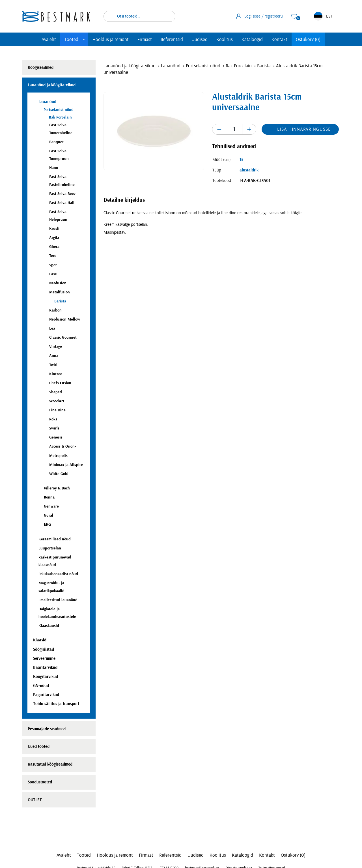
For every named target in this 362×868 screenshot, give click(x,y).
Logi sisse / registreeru (260, 16)
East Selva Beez (62, 194)
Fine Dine (57, 410)
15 (241, 160)
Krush (54, 228)
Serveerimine (44, 658)
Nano (54, 168)
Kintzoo (56, 374)
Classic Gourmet (63, 337)
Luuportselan (50, 548)
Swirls (54, 428)
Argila (54, 238)
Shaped (56, 392)
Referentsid (172, 39)
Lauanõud (171, 66)
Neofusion (58, 283)
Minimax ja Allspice (66, 465)
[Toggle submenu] (84, 39)
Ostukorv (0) (308, 39)
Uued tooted (39, 746)
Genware (51, 506)
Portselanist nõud (203, 66)
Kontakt (279, 39)
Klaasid (40, 640)
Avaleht (49, 39)
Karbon (55, 310)
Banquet (56, 142)
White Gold (59, 474)
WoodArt (57, 401)
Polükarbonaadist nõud (58, 574)
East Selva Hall (62, 203)
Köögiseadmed (41, 67)
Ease (53, 274)
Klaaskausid (49, 626)
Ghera (54, 247)
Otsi (167, 16)
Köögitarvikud (46, 677)
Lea (52, 328)
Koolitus (225, 39)
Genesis (56, 437)
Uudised (200, 39)
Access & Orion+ (63, 446)
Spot (53, 265)
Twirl (53, 365)
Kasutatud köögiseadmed (50, 764)
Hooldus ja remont (111, 39)
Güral (49, 515)
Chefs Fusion (60, 383)
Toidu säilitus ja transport (56, 704)
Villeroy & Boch (57, 488)
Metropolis (58, 456)
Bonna (49, 497)
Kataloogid (252, 39)
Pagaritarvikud (46, 695)
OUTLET (35, 800)
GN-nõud (41, 686)
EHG (47, 524)
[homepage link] (56, 16)
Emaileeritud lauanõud (58, 600)
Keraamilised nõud (55, 539)
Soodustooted (40, 782)
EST (323, 16)
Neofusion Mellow (65, 319)
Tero (53, 256)
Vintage (56, 346)
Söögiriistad (44, 649)
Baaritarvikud (45, 668)
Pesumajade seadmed (47, 729)
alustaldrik (249, 170)
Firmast (145, 39)
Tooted (71, 39)
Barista (264, 66)
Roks (53, 419)
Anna (54, 355)
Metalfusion (60, 292)
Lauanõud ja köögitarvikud (130, 66)
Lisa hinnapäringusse (304, 129)
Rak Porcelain (239, 66)
